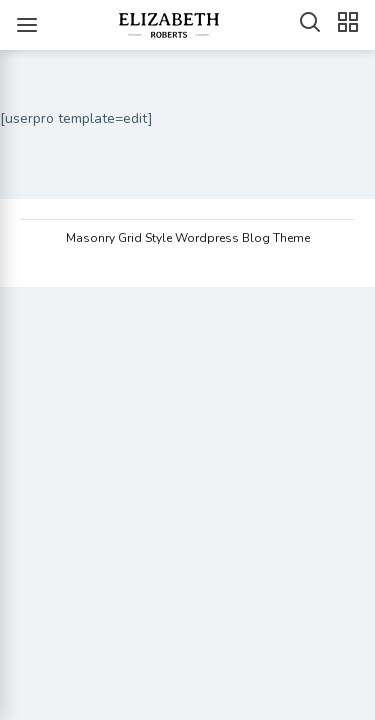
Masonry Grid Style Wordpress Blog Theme (188, 238)
